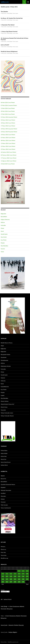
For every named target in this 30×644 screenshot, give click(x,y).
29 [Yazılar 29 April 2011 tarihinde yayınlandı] (19, 582)
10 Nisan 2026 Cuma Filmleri (8, 123)
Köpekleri (3, 487)
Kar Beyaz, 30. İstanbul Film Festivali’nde (12, 18)
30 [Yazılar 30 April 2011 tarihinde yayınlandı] (23, 582)
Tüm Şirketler (4, 12)
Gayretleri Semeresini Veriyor (8, 484)
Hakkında (3, 381)
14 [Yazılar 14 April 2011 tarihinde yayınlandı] (15, 576)
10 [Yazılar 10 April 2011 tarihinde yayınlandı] (27, 574)
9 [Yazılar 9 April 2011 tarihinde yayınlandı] (23, 574)
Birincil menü (28, 2)
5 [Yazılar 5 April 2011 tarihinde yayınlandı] (7, 574)
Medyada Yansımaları (6, 490)
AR (2, 599)
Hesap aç (3, 546)
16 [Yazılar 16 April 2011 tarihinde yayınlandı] (23, 576)
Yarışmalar (3, 410)
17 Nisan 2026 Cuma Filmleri (8, 126)
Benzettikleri (4, 217)
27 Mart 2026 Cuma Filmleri (8, 114)
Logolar (3, 395)
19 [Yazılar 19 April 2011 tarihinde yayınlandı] (7, 579)
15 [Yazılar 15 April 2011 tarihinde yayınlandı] (19, 576)
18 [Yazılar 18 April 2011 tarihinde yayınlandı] (3, 579)
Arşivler (3, 590)
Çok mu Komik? (5, 45)
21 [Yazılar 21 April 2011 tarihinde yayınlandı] (15, 579)
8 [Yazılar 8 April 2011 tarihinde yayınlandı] (19, 574)
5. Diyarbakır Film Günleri (8, 25)
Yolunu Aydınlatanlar (6, 508)
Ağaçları (3, 476)
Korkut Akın (4, 456)
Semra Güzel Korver (6, 462)
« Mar (2, 584)
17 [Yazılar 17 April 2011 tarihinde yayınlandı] (27, 576)
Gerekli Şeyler (4, 234)
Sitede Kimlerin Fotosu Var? (8, 404)
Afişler (2, 346)
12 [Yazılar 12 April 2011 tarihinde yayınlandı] (7, 576)
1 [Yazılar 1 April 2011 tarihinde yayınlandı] (19, 571)
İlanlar (2, 384)
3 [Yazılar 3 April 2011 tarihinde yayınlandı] (27, 571)
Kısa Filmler (4, 240)
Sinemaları (3, 496)
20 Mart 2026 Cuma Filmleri (8, 111)
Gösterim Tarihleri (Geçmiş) (16, 625)
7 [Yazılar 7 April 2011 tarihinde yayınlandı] (15, 574)
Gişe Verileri (4, 237)
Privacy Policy (4, 642)
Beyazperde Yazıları (5, 354)
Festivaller (3, 225)
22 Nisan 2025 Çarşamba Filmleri (9, 129)
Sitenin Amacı (4, 407)
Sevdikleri (3, 493)
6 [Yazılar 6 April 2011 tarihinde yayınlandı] (11, 574)
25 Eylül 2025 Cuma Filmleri (8, 164)
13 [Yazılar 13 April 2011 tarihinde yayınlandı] (11, 576)
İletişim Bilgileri (13, 632)
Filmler (2, 228)
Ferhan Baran (4, 450)
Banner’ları (3, 479)
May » (27, 584)
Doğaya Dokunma (5, 219)
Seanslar (3, 249)
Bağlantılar (3, 349)
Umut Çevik (4, 625)
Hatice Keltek (4, 453)
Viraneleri (3, 502)
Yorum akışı (4, 555)
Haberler (3, 378)
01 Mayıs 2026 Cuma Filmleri (8, 138)
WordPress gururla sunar (13, 642)
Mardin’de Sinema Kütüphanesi (9, 51)
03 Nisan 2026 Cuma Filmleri (8, 120)
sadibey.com (5, 2)
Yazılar (2, 252)
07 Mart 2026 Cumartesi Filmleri (9, 105)
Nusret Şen (4, 459)
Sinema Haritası (5, 401)
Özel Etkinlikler (4, 246)
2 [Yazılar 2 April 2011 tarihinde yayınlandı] (23, 571)
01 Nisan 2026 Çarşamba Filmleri (9, 117)
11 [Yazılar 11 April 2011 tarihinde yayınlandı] (3, 576)
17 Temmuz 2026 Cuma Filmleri (9, 158)
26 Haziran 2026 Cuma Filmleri (8, 152)
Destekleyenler (4, 360)
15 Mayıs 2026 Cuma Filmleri (8, 143)
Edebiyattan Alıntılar (6, 366)
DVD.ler (3, 222)
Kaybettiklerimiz (5, 387)
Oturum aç (3, 549)
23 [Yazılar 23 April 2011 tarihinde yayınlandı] (23, 579)
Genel (2, 231)
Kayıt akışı (3, 552)
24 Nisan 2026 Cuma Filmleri (8, 135)
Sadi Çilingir (10, 13)
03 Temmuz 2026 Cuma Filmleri (9, 155)
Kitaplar (3, 243)
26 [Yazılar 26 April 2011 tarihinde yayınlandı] (7, 582)
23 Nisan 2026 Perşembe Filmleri (9, 132)
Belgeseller (3, 214)
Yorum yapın (15, 13)
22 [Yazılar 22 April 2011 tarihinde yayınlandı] (19, 579)
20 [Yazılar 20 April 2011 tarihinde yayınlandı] (11, 579)
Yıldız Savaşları (4, 505)
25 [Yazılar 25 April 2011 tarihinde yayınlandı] (3, 582)
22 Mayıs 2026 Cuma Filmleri (8, 146)
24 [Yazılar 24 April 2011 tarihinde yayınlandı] (27, 579)
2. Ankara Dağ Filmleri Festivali (9, 31)
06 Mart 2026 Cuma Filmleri (8, 102)
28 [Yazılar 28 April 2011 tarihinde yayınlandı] (15, 582)
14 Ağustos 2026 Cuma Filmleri (9, 161)
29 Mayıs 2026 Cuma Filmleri (8, 149)
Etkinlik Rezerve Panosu (7, 343)
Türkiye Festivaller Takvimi (7, 416)
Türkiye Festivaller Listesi (7, 413)
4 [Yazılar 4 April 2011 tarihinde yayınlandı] (3, 574)
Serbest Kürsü (4, 465)
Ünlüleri (3, 499)
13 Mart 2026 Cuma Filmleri (8, 108)
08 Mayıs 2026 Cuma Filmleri (8, 140)
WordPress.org (4, 558)
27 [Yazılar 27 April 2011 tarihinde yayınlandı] (11, 582)
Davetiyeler (4, 357)
